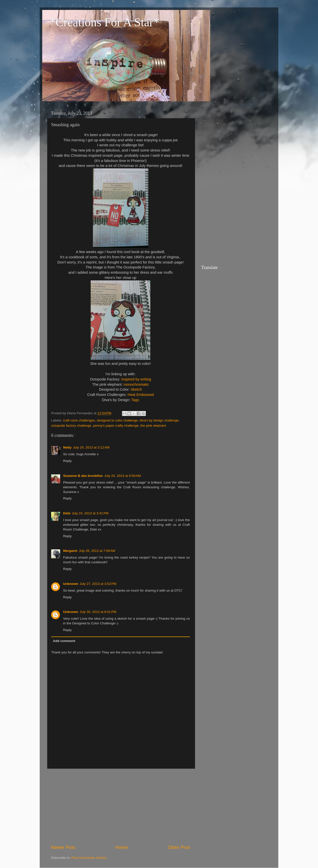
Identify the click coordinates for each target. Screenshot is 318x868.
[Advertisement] (120, 806)
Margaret (70, 551)
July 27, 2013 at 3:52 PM (98, 584)
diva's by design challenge (159, 420)
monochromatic (136, 384)
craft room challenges (79, 420)
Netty (67, 447)
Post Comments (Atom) (89, 858)
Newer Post (63, 847)
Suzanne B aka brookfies (83, 476)
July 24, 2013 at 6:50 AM (123, 476)
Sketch (136, 389)
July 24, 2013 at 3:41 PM (90, 513)
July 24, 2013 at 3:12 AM (91, 447)
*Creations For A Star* (104, 22)
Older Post (179, 847)
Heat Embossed (141, 395)
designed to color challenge (117, 420)
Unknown (71, 584)
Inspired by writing (136, 379)
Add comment (64, 641)
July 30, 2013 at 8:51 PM (98, 612)
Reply (67, 461)
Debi (67, 513)
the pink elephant (153, 426)
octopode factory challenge (71, 426)
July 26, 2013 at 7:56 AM (97, 551)
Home (121, 847)
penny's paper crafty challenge (116, 426)
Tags (135, 400)
